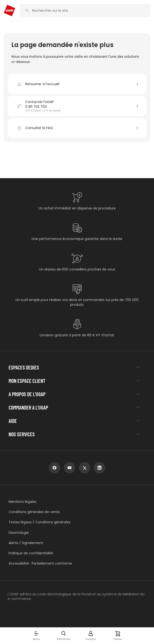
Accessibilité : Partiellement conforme (40, 563)
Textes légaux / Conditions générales (40, 522)
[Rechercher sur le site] (88, 11)
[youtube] (70, 468)
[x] (84, 468)
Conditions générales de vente (34, 512)
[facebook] (55, 468)
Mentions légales (22, 502)
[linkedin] (99, 468)
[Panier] (118, 636)
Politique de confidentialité (31, 553)
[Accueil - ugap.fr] (10, 10)
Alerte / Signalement (26, 543)
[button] (36, 636)
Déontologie (19, 533)
